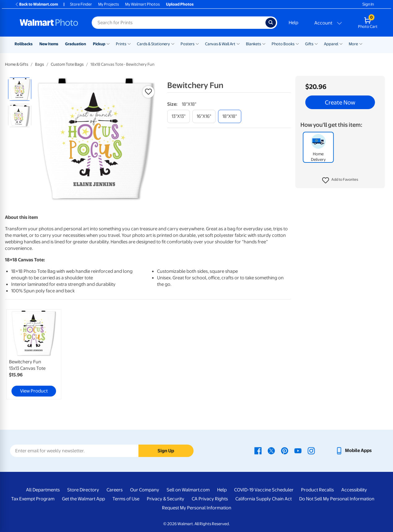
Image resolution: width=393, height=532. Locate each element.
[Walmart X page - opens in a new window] (271, 450)
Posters (188, 44)
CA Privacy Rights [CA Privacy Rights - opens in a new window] (210, 499)
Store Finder (81, 4)
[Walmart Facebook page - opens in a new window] (258, 450)
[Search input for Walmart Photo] (179, 23)
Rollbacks (24, 44)
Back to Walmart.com (36, 4)
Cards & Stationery (153, 44)
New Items (49, 44)
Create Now (340, 102)
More (353, 44)
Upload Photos (180, 4)
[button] (340, 180)
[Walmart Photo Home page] (49, 23)
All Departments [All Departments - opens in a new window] (43, 490)
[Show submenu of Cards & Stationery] (173, 43)
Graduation (76, 44)
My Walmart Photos (142, 4)
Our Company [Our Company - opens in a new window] (145, 490)
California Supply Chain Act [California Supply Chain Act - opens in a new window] (264, 499)
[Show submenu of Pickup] (108, 43)
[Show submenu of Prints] (129, 43)
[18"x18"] (230, 116)
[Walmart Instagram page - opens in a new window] (311, 450)
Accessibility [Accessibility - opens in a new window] (354, 490)
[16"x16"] (204, 116)
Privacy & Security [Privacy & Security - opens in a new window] (166, 499)
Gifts (309, 44)
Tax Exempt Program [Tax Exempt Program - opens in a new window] (33, 499)
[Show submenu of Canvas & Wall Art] (238, 43)
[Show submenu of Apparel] (341, 43)
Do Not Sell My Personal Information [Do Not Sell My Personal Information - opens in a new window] (337, 499)
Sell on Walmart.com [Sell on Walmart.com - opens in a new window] (188, 490)
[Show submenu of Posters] (197, 43)
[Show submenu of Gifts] (316, 43)
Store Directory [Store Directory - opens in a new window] (83, 490)
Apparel (331, 44)
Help (293, 23)
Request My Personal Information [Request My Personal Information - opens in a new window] (197, 508)
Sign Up (166, 451)
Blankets (253, 44)
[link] (34, 354)
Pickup (99, 44)
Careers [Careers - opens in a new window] (115, 490)
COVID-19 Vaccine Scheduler (264, 490)
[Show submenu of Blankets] (264, 43)
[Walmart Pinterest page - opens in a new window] (285, 450)
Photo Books (283, 44)
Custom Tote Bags (67, 64)
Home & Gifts (17, 64)
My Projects (109, 4)
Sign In (368, 4)
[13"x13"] (179, 116)
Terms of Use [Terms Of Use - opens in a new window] (126, 499)
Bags (39, 64)
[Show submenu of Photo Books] (297, 43)
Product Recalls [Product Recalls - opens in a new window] (317, 490)
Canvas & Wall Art (220, 44)
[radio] (20, 89)
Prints (121, 44)
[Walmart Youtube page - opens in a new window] (298, 450)
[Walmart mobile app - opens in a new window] (354, 450)
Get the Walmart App (83, 499)
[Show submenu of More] (361, 43)
